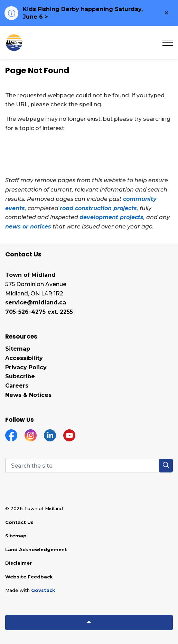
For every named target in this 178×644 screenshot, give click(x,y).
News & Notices (28, 395)
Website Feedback (29, 577)
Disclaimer (18, 563)
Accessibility (24, 358)
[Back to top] (89, 622)
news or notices (28, 227)
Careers (17, 386)
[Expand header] (168, 43)
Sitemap (18, 349)
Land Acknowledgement (36, 549)
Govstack (43, 590)
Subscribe (20, 376)
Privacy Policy (26, 367)
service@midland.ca (36, 303)
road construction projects (98, 208)
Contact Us (19, 522)
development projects (111, 217)
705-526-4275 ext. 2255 (39, 312)
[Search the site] (89, 466)
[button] (166, 466)
